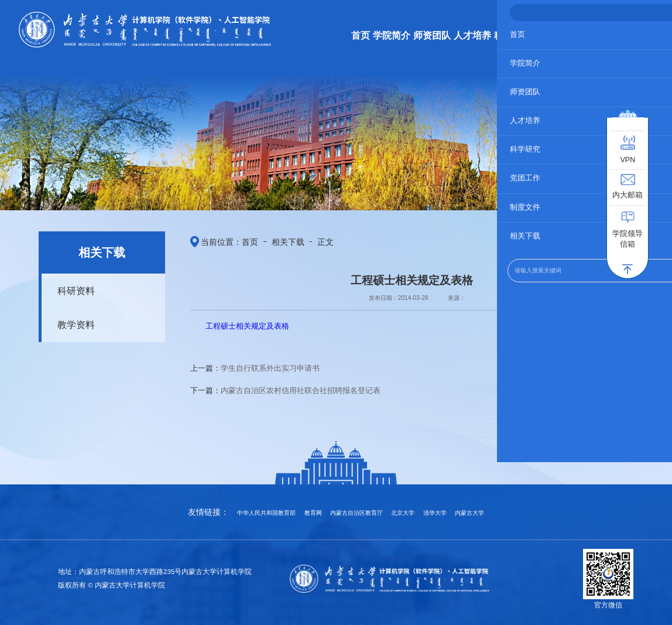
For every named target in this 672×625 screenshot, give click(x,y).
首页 (241, 240)
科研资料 (70, 288)
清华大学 (435, 513)
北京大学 (403, 513)
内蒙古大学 (469, 513)
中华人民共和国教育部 (266, 513)
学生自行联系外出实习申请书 (270, 364)
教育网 (313, 513)
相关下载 (273, 240)
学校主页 (611, 15)
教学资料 (70, 319)
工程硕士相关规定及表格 (247, 322)
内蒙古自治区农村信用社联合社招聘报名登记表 (301, 386)
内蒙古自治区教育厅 (356, 513)
